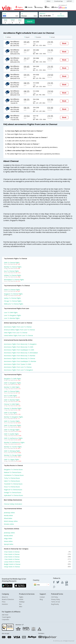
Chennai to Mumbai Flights (13, 408)
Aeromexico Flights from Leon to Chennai (18, 367)
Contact (42, 597)
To (22, 14)
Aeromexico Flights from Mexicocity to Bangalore (20, 344)
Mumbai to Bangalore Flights (13, 417)
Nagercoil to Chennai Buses (13, 490)
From (4, 14)
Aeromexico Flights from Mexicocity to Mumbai (20, 356)
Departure (43, 14)
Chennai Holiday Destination (13, 504)
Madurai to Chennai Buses (13, 472)
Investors (5, 604)
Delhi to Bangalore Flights (12, 383)
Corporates (5, 619)
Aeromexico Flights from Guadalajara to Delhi (19, 350)
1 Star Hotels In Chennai (37, 559)
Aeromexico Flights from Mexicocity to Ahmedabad (21, 353)
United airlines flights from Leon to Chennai (18, 335)
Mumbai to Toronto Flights (13, 447)
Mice (21, 607)
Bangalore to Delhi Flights (12, 379)
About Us (5, 597)
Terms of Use (56, 602)
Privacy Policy (56, 599)
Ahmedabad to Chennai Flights (14, 280)
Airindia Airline (8, 515)
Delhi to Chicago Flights (12, 430)
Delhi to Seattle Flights (11, 434)
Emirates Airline (9, 524)
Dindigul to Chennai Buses (13, 492)
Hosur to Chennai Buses (12, 487)
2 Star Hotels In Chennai (37, 557)
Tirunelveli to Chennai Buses (13, 484)
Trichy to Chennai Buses (12, 478)
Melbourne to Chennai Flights (14, 304)
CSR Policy (55, 597)
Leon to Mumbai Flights (12, 318)
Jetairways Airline (9, 513)
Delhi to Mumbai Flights (12, 400)
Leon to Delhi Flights (11, 312)
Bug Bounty (55, 604)
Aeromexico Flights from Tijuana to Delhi (18, 364)
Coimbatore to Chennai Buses (14, 475)
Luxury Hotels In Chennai (37, 562)
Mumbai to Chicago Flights (13, 455)
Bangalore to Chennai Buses (13, 470)
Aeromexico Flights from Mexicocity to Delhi (19, 347)
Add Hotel (5, 615)
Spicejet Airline (9, 544)
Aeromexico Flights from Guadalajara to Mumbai (20, 361)
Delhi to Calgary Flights (12, 459)
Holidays (22, 602)
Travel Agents (6, 617)
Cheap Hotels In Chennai (37, 567)
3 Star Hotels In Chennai (37, 554)
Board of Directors (8, 599)
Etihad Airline (8, 518)
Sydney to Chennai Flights (12, 298)
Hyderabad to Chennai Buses (13, 495)
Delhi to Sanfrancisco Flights (13, 438)
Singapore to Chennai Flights (13, 294)
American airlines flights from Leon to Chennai (19, 330)
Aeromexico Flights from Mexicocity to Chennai (19, 358)
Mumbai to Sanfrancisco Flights (14, 442)
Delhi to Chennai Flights (12, 263)
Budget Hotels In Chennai (37, 564)
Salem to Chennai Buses (12, 481)
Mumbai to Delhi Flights (12, 387)
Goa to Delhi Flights (10, 396)
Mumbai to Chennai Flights (13, 267)
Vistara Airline (8, 541)
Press (4, 602)
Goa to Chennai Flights (11, 271)
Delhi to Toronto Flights (12, 421)
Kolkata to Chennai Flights (13, 275)
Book (64, 43)
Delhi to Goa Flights (10, 413)
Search (30, 21)
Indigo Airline (8, 538)
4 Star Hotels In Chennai (37, 552)
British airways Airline (11, 521)
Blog (41, 599)
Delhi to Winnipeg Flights (12, 451)
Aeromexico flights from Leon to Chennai (18, 327)
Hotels (21, 599)
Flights (21, 597)
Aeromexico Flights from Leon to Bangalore (18, 370)
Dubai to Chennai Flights (12, 290)
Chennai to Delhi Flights (12, 404)
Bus (20, 604)
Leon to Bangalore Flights (12, 315)
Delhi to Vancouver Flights (13, 425)
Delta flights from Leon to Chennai (16, 333)
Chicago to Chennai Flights (13, 301)
